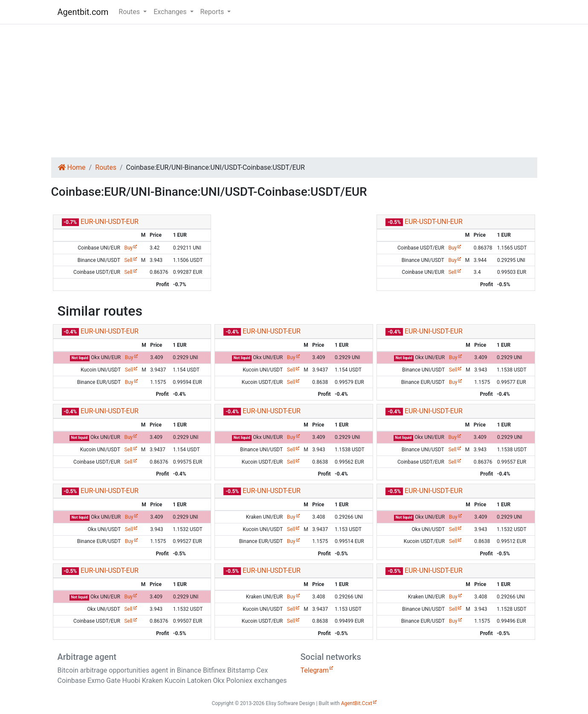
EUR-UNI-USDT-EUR (110, 222)
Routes (106, 167)
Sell (128, 260)
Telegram (315, 670)
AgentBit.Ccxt (357, 703)
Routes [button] (130, 12)
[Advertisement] (294, 91)
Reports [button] (213, 12)
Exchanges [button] (171, 12)
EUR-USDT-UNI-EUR (434, 222)
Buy (128, 248)
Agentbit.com (83, 12)
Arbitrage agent (87, 657)
